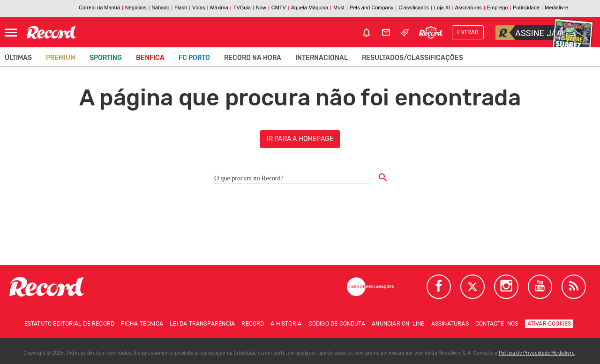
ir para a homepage (300, 139)
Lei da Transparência (202, 324)
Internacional (322, 58)
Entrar (468, 32)
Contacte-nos (497, 324)
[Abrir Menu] (11, 33)
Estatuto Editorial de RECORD (70, 324)
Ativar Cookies (549, 324)
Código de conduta (337, 324)
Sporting (106, 58)
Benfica (150, 58)
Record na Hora (253, 58)
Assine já (526, 33)
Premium (61, 58)
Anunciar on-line (398, 324)
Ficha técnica (142, 324)
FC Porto (194, 58)
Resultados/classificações (412, 58)
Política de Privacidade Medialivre (537, 353)
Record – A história (271, 324)
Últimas (18, 58)
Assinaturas (450, 324)
